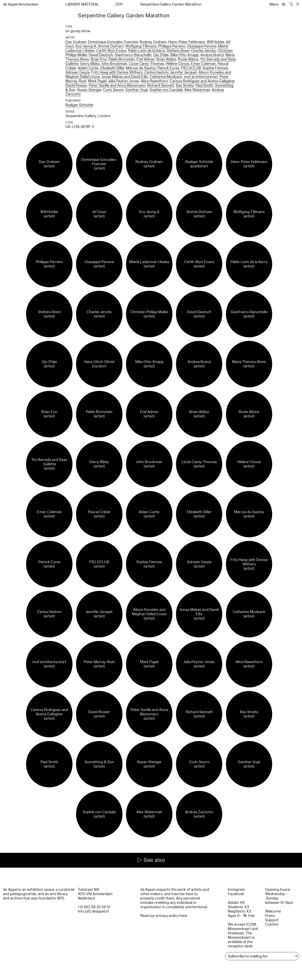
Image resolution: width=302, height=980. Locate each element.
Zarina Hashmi (156, 72)
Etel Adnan (146, 59)
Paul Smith (204, 85)
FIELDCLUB (191, 68)
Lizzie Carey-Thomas (146, 64)
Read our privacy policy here (164, 916)
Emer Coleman (203, 64)
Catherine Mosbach (166, 77)
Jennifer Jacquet (183, 72)
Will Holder (215, 42)
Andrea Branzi (212, 55)
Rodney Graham (153, 42)
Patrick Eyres (168, 68)
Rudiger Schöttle (79, 105)
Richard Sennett (161, 85)
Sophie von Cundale (166, 90)
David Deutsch (101, 55)
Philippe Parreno (172, 46)
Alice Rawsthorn (154, 81)
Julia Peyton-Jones (124, 81)
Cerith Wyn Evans (111, 51)
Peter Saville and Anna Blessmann (117, 85)
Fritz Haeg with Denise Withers (117, 72)
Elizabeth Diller (112, 68)
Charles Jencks (203, 51)
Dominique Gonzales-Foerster (113, 42)
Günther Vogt (137, 90)
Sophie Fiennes (215, 68)
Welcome (273, 911)
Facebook (236, 894)
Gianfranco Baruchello (133, 55)
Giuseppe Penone (202, 46)
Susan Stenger (89, 90)
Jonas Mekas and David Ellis (125, 77)
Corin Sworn (113, 90)
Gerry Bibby (90, 64)
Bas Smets (185, 85)
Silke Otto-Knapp (184, 55)
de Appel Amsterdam (21, 4)
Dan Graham (76, 42)
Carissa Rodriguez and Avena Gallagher (202, 81)
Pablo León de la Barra (146, 51)
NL (284, 4)
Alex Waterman (197, 90)
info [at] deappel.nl (93, 911)
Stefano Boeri (178, 51)
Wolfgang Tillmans (141, 46)
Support (272, 920)
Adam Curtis (88, 68)
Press (270, 916)
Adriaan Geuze (78, 72)
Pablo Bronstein (122, 59)
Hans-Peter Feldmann (187, 42)
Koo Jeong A (86, 46)
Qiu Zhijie (161, 55)
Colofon (272, 924)
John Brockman (114, 64)
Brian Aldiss (166, 59)
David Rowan (76, 85)
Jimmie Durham (111, 46)
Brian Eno (99, 59)
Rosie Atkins (188, 59)
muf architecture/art (201, 77)
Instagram (236, 890)
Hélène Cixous (178, 64)
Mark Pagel (97, 81)
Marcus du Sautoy (141, 68)
